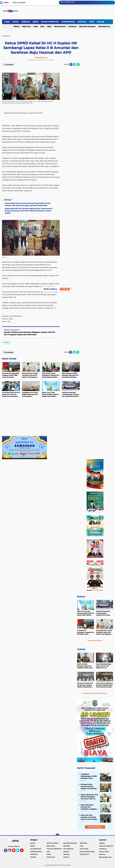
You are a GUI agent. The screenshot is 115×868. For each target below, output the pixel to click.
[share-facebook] (71, 64)
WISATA (66, 857)
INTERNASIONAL (68, 22)
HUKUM (81, 649)
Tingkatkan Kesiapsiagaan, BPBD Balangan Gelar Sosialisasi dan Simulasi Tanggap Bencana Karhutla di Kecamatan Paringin (89, 776)
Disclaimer (103, 849)
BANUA (16, 22)
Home (6, 3)
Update (65, 289)
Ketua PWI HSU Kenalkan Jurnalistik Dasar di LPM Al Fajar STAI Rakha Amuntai (89, 817)
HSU (43, 26)
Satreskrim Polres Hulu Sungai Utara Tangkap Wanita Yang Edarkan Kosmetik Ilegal (85, 685)
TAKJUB (33, 857)
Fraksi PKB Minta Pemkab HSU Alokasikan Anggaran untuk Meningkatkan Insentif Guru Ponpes (89, 807)
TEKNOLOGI (51, 857)
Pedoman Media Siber (107, 846)
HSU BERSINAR (36, 849)
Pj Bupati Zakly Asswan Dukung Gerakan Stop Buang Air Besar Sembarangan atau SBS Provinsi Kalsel (88, 787)
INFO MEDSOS (68, 849)
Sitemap (102, 854)
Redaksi (102, 843)
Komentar (8, 64)
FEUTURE (66, 846)
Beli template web (105, 857)
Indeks (7, 22)
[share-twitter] (75, 64)
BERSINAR (26, 22)
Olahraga (101, 22)
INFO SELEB (84, 849)
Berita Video (51, 846)
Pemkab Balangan (88, 26)
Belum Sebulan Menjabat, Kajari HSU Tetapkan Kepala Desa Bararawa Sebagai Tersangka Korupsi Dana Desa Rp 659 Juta (85, 666)
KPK (50, 26)
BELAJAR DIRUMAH (70, 843)
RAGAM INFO (84, 854)
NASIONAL (82, 22)
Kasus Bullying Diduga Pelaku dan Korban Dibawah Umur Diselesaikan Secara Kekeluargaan (104, 666)
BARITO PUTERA (52, 843)
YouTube (23, 851)
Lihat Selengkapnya (95, 827)
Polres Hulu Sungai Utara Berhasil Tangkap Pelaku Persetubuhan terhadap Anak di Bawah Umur (104, 685)
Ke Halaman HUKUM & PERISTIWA (95, 693)
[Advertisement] (41, 420)
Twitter (19, 851)
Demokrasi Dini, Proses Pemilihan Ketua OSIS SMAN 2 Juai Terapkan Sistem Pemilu (104, 632)
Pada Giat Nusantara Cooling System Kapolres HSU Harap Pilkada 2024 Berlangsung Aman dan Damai (104, 613)
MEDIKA (66, 852)
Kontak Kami (60, 26)
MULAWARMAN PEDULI (88, 852)
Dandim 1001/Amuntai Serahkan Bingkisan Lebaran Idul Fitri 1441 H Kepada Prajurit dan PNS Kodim (29, 333)
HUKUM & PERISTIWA (50, 22)
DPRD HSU (27, 26)
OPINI (92, 22)
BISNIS (35, 22)
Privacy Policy (104, 852)
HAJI (36, 26)
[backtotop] (57, 836)
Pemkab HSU (105, 26)
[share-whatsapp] (78, 64)
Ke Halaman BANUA (95, 641)
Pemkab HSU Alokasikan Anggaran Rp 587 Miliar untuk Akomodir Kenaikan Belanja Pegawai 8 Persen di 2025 (85, 632)
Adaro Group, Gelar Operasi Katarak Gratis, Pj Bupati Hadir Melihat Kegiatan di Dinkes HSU (86, 613)
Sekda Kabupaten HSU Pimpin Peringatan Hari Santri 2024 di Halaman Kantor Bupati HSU (89, 797)
